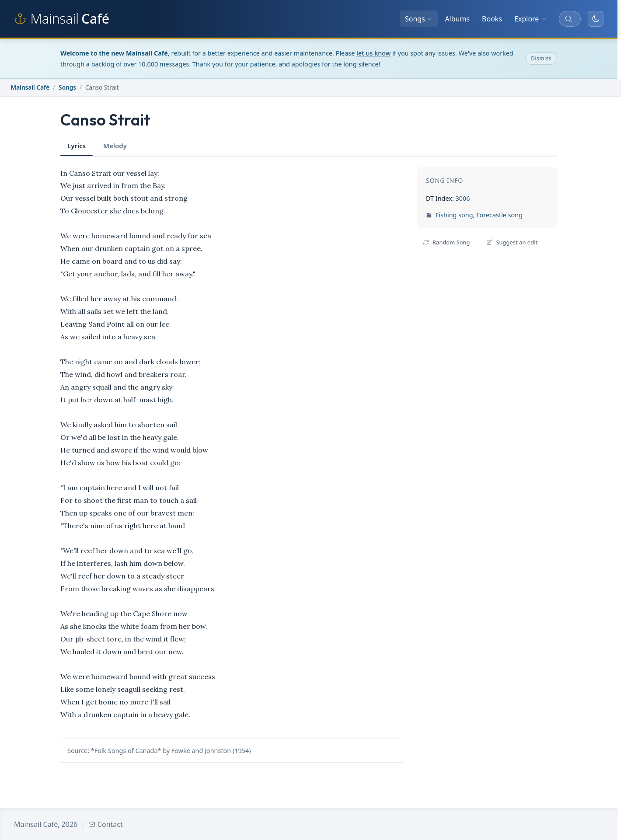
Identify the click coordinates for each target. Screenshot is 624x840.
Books (492, 19)
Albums (457, 19)
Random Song (446, 242)
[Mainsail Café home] (62, 19)
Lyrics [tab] (77, 146)
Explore (530, 19)
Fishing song (454, 215)
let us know (373, 53)
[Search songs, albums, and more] (570, 19)
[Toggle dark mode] (596, 19)
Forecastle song (499, 215)
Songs (419, 19)
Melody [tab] (115, 146)
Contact (106, 824)
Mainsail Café (30, 87)
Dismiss (541, 58)
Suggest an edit (512, 242)
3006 (462, 198)
